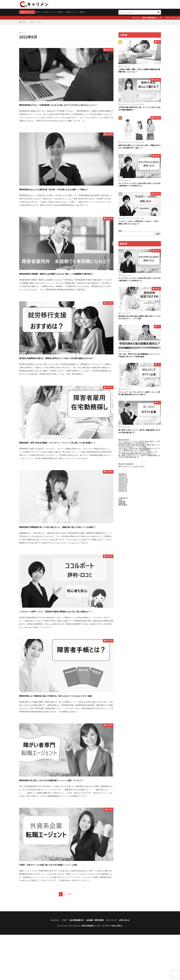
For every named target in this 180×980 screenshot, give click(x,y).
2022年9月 (123, 300)
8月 (39, 22)
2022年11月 (123, 297)
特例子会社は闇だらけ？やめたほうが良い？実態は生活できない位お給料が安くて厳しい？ (139, 148)
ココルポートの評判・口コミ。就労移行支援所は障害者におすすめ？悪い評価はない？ (66, 640)
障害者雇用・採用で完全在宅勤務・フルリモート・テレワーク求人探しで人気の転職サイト (66, 462)
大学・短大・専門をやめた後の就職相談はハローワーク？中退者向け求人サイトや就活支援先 (139, 361)
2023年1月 (123, 293)
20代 (158, 42)
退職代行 (89, 12)
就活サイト (40, 12)
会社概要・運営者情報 (95, 965)
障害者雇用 (108, 50)
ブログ (61, 965)
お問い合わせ (128, 965)
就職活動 (157, 158)
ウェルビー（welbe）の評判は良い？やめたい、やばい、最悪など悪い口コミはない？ (139, 226)
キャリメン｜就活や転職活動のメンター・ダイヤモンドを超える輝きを (98, 971)
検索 (120, 234)
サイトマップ (114, 965)
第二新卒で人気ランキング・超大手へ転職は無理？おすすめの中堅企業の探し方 (138, 438)
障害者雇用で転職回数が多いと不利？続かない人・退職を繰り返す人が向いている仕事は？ (66, 551)
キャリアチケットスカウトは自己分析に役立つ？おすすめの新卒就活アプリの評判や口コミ (139, 187)
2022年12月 (123, 295)
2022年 (32, 22)
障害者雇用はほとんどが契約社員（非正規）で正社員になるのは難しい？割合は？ (66, 196)
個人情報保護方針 (75, 965)
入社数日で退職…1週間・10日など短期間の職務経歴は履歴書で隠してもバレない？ (139, 71)
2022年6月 (123, 306)
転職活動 (109, 850)
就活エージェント (53, 12)
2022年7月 (123, 304)
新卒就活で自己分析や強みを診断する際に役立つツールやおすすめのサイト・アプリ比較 (139, 322)
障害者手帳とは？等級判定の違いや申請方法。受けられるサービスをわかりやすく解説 (66, 729)
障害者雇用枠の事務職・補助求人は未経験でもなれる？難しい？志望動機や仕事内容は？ (66, 285)
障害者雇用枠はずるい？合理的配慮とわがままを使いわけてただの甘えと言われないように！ (65, 107)
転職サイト (65, 12)
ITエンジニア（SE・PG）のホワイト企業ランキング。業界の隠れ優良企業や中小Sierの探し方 (139, 399)
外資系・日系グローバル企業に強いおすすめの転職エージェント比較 (65, 907)
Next (70, 939)
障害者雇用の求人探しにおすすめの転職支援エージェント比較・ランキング (65, 818)
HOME (24, 22)
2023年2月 (123, 292)
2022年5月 (123, 307)
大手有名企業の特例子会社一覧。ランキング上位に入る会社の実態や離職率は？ (139, 110)
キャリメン (51, 965)
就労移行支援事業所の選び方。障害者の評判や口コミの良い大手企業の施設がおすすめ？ (66, 374)
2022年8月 (123, 302)
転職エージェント (78, 12)
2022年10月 (123, 299)
